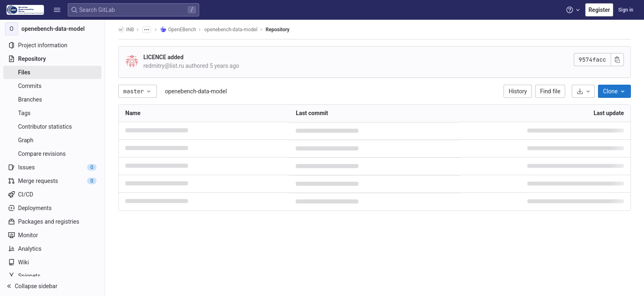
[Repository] (52, 59)
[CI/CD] (52, 194)
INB (126, 29)
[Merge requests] (52, 181)
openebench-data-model (196, 91)
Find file (550, 91)
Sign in (626, 10)
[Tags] (52, 113)
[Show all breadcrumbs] (147, 30)
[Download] (583, 91)
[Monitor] (52, 235)
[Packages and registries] (52, 222)
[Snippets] (52, 276)
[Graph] (52, 140)
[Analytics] (52, 249)
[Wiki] (52, 262)
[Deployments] (52, 208)
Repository (278, 30)
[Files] (52, 72)
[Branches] (52, 99)
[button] (57, 10)
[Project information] (52, 45)
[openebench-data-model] (53, 29)
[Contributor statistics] (52, 127)
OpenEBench (178, 29)
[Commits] (52, 86)
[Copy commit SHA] (617, 60)
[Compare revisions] (52, 154)
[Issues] (52, 167)
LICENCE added (163, 57)
